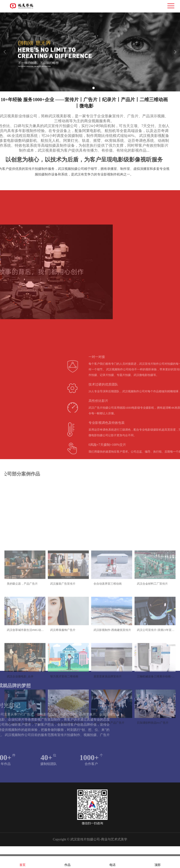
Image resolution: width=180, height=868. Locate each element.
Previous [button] (5, 56)
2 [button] (94, 92)
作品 (67, 862)
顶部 (157, 862)
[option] (90, 56)
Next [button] (175, 56)
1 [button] (86, 92)
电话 (112, 862)
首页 (22, 862)
